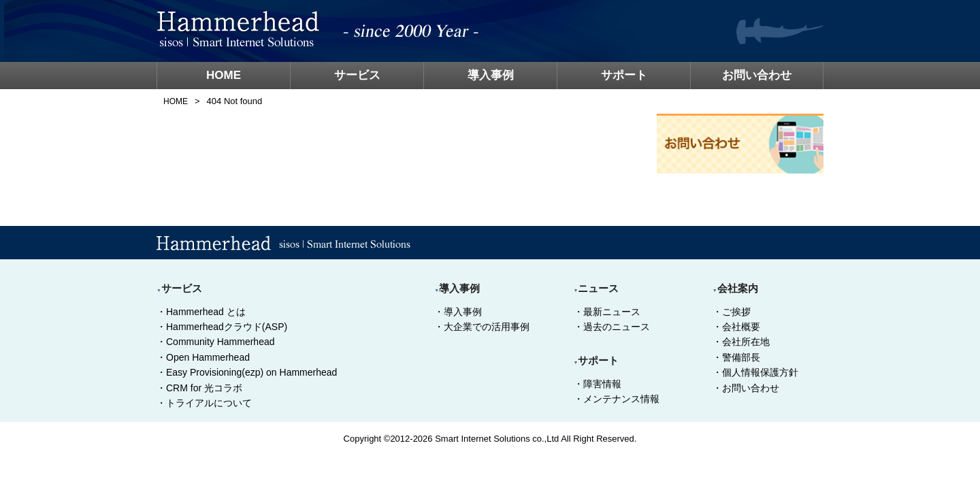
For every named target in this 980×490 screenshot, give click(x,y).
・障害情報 (598, 384)
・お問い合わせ (746, 388)
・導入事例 (458, 312)
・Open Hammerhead (203, 357)
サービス (357, 75)
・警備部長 (736, 357)
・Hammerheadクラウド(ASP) (222, 327)
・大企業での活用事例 (482, 327)
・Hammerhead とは (201, 312)
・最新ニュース (607, 312)
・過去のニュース (612, 327)
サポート (624, 75)
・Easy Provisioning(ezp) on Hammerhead (247, 372)
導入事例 (491, 75)
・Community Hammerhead (216, 342)
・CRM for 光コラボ (199, 388)
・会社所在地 (741, 342)
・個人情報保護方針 (755, 372)
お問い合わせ (757, 75)
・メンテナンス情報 (617, 399)
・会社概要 (736, 327)
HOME (224, 75)
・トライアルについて (204, 403)
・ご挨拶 (732, 312)
